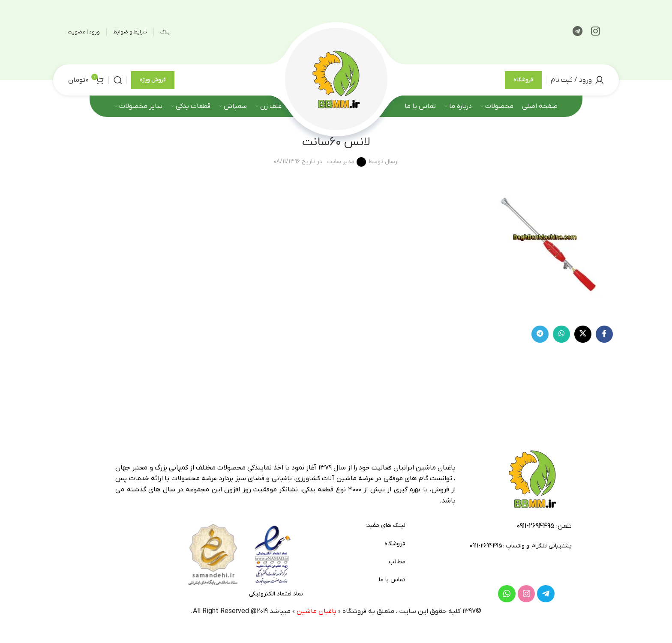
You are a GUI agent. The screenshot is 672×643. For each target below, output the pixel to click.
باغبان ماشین (316, 611)
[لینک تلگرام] (577, 32)
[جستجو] (118, 80)
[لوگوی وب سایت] (336, 79)
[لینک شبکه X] (583, 334)
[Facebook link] (604, 334)
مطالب (397, 562)
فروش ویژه (153, 80)
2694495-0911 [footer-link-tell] (535, 526)
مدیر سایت (340, 162)
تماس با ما (392, 580)
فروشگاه (523, 80)
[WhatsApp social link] (561, 334)
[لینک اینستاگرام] (595, 32)
